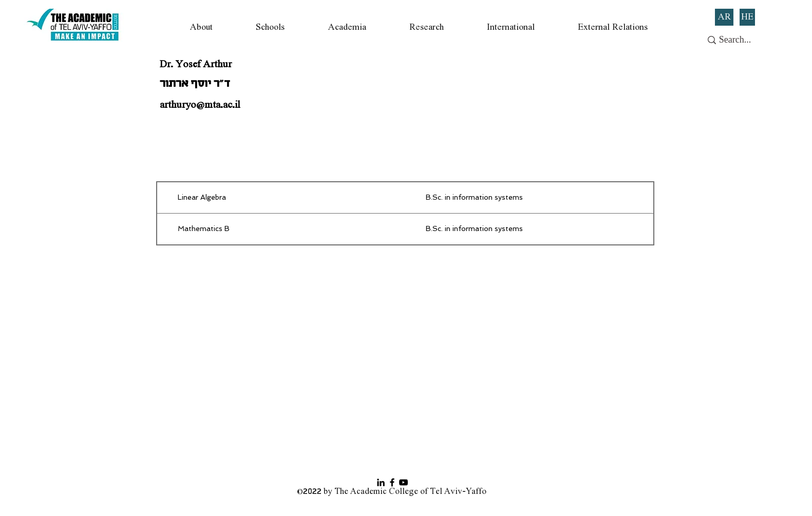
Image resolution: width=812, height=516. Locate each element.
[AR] (724, 17)
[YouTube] (403, 482)
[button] (201, 27)
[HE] (747, 17)
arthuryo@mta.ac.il (200, 105)
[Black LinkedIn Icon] (381, 482)
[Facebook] (392, 482)
